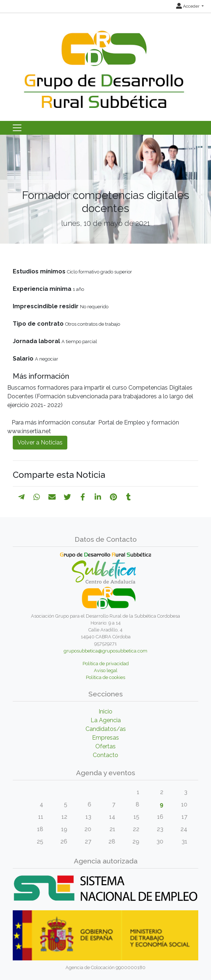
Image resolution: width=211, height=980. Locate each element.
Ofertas (105, 746)
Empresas (105, 738)
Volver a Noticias (40, 442)
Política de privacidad (106, 664)
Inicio (105, 711)
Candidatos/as (106, 729)
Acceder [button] (188, 6)
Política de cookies (105, 677)
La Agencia (106, 720)
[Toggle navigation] (17, 128)
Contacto (105, 755)
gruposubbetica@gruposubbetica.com (105, 651)
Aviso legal (106, 670)
